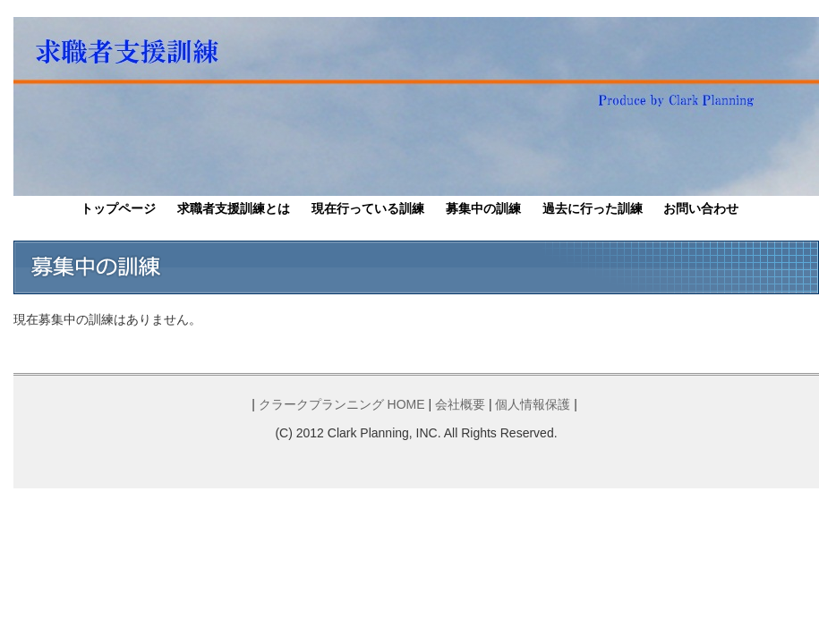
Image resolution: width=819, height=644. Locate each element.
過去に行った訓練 (593, 208)
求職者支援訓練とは (234, 208)
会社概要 (460, 404)
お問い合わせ (701, 208)
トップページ (118, 208)
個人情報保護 (533, 404)
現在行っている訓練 (368, 208)
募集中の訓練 (483, 208)
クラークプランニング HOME (342, 404)
